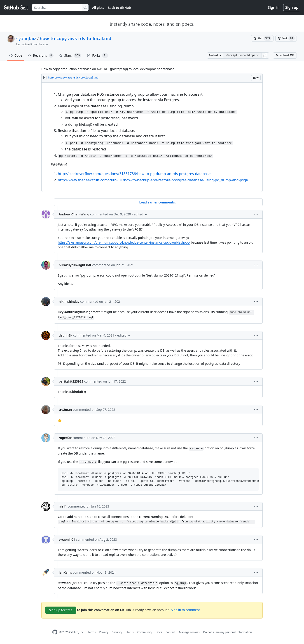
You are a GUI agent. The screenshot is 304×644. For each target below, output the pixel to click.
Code (16, 55)
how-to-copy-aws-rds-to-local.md (75, 38)
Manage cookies (189, 632)
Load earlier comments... (158, 202)
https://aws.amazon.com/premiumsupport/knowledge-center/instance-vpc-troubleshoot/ (124, 242)
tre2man (65, 410)
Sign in (274, 7)
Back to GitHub (119, 8)
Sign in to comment (185, 610)
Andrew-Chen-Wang (74, 214)
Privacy (104, 632)
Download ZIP (285, 55)
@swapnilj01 (67, 583)
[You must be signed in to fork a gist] (286, 38)
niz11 (63, 506)
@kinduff (76, 392)
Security (117, 632)
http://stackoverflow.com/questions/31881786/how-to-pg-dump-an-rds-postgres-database (134, 174)
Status (130, 632)
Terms (92, 632)
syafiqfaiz (26, 38)
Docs (159, 632)
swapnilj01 (67, 539)
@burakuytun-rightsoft (82, 312)
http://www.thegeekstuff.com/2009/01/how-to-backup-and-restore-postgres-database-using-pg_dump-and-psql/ (153, 180)
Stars (70, 55)
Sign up (292, 7)
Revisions (41, 55)
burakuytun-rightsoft (75, 265)
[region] (152, 137)
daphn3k (65, 335)
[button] (265, 55)
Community (145, 632)
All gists (98, 8)
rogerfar (65, 438)
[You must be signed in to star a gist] (262, 38)
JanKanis (65, 572)
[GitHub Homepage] (55, 632)
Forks (97, 55)
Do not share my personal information (228, 632)
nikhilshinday (69, 301)
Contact (170, 632)
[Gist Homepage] (16, 7)
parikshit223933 (71, 381)
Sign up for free (61, 610)
